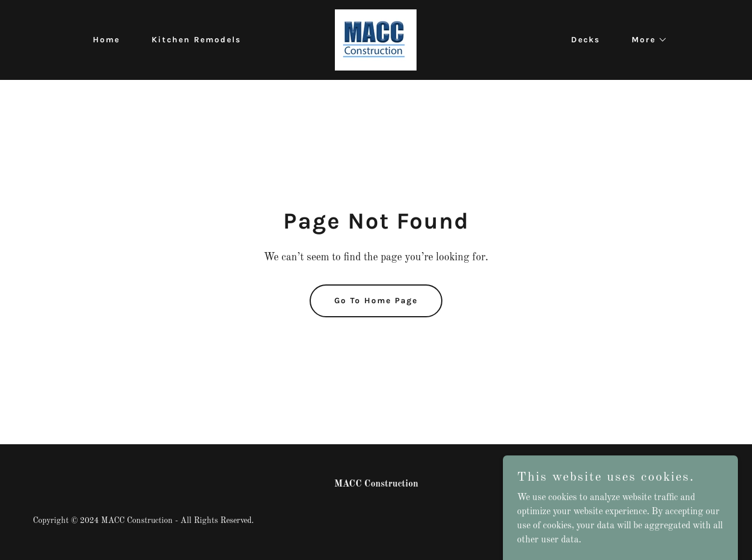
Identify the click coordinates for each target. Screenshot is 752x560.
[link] (376, 40)
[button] (645, 40)
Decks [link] (585, 40)
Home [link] (106, 40)
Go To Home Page (376, 301)
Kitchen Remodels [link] (196, 40)
